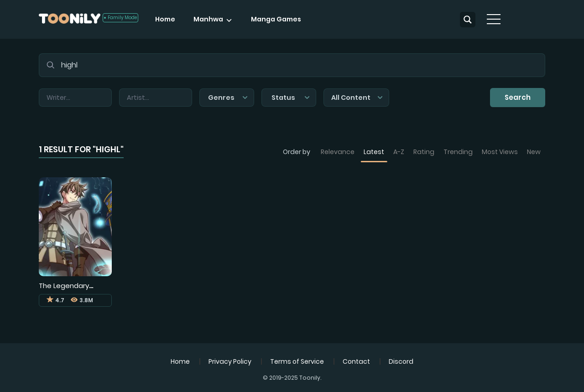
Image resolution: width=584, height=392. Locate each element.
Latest (374, 152)
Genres (228, 98)
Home (165, 19)
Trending (458, 152)
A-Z (399, 152)
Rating (424, 152)
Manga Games (276, 19)
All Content (357, 98)
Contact (356, 361)
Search (518, 97)
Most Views (500, 152)
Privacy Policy (230, 361)
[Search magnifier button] (468, 20)
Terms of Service (297, 361)
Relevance (338, 152)
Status (291, 98)
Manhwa (208, 19)
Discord (401, 361)
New (534, 152)
